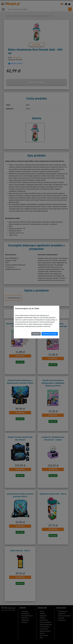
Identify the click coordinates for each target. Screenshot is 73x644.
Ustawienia (36, 334)
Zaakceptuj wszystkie (50, 334)
